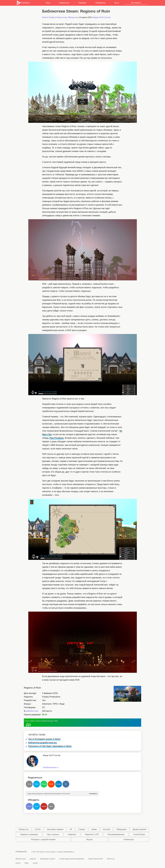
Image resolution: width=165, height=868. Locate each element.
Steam (51, 806)
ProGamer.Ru (21, 852)
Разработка (100, 3)
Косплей (107, 829)
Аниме (94, 829)
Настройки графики (55, 829)
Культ (117, 3)
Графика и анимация (29, 834)
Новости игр (62, 17)
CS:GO (38, 829)
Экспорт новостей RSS (95, 859)
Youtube (44, 806)
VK (66, 784)
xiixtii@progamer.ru (51, 767)
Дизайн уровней (140, 829)
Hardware (82, 3)
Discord (29, 806)
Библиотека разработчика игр (43, 743)
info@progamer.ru (69, 852)
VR (71, 829)
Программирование (116, 834)
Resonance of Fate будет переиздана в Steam (50, 746)
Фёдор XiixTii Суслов (102, 17)
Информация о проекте (48, 859)
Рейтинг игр (111, 859)
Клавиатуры (129, 839)
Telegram (58, 784)
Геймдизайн (121, 829)
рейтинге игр (32, 711)
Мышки (90, 839)
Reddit (51, 784)
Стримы (82, 829)
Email (29, 784)
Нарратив (72, 834)
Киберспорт (64, 3)
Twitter (36, 784)
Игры (48, 3)
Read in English (49, 17)
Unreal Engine (139, 834)
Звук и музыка (53, 834)
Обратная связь (21, 859)
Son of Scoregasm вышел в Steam (44, 739)
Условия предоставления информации (72, 859)
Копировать (93, 793)
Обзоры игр (73, 17)
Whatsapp (44, 784)
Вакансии (33, 859)
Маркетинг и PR (92, 834)
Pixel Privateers (57, 438)
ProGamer (23, 3)
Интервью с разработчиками (43, 839)
